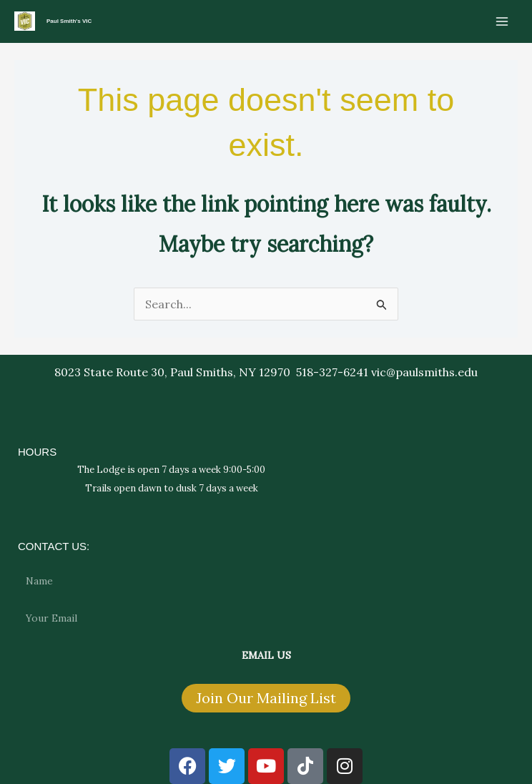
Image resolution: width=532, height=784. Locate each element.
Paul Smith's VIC (69, 21)
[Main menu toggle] (502, 21)
